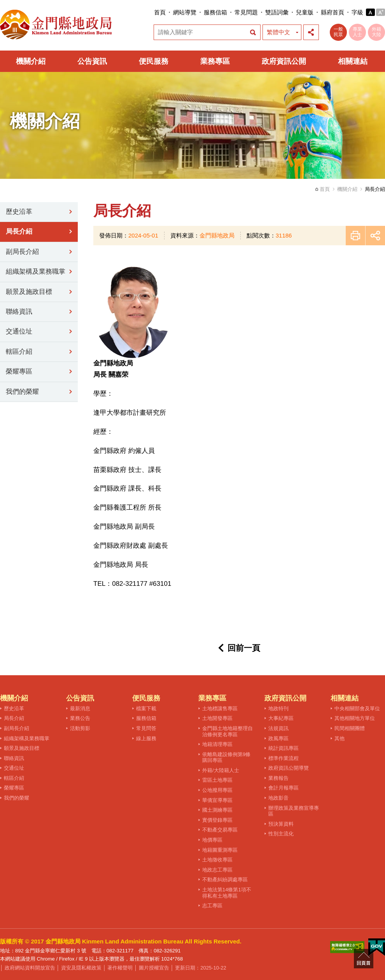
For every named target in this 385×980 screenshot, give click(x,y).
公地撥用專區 (217, 790)
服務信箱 (215, 12)
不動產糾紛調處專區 (225, 880)
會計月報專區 (283, 788)
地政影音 (278, 798)
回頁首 (364, 959)
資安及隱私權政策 (81, 968)
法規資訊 (278, 728)
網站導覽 (185, 12)
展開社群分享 (311, 32)
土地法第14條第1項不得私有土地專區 (227, 893)
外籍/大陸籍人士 (221, 770)
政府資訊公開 (284, 61)
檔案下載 (146, 708)
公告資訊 (92, 61)
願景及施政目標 (29, 292)
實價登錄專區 (217, 820)
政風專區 (278, 738)
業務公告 (80, 718)
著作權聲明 (120, 968)
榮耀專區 (19, 371)
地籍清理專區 (217, 744)
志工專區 (212, 906)
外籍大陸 (376, 32)
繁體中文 (278, 32)
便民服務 (154, 61)
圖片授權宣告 (154, 968)
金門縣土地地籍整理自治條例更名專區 (227, 731)
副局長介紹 (22, 252)
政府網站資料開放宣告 (30, 968)
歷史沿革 (19, 212)
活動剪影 (80, 728)
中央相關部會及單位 (357, 708)
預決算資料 (281, 824)
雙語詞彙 (277, 12)
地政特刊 (278, 708)
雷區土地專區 (217, 780)
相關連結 (353, 61)
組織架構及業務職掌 (36, 272)
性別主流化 (281, 834)
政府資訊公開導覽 (289, 768)
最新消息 (80, 708)
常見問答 (146, 728)
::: (151, 12)
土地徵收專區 (217, 860)
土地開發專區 (217, 718)
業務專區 (215, 61)
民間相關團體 (350, 728)
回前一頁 (244, 648)
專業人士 (357, 32)
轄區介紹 (19, 352)
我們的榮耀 (22, 392)
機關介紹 (31, 61)
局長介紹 (19, 231)
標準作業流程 (283, 758)
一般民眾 (338, 32)
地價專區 (212, 840)
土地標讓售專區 (220, 708)
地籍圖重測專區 (220, 850)
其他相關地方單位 (355, 718)
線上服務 (146, 738)
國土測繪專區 (217, 810)
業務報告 (278, 778)
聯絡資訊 (19, 312)
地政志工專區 (217, 870)
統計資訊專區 (283, 748)
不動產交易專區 (220, 830)
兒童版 (305, 12)
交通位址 (19, 331)
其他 (339, 738)
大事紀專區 (281, 718)
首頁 (160, 12)
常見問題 (246, 12)
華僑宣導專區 (217, 800)
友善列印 (355, 236)
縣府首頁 (332, 12)
